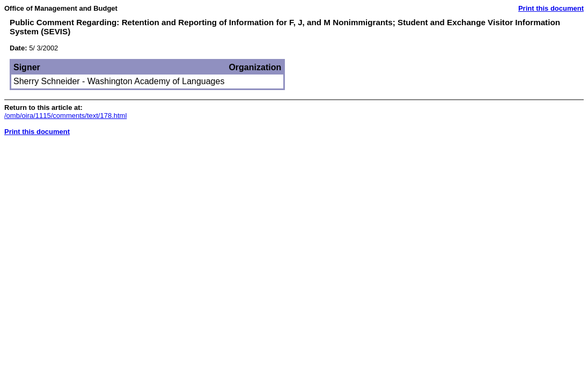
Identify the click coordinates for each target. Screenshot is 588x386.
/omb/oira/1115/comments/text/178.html (65, 116)
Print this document (551, 8)
